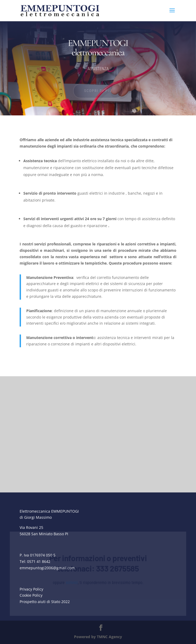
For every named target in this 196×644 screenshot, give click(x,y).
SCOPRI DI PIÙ (98, 91)
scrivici (72, 590)
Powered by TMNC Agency (98, 637)
